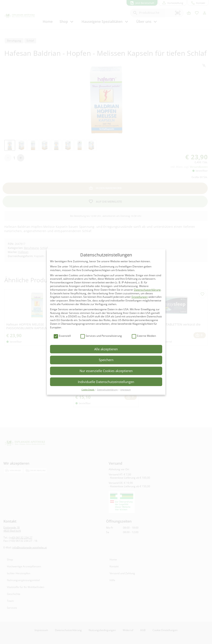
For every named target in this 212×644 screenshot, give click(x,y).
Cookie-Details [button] (88, 390)
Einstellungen (140, 297)
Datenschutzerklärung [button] (108, 390)
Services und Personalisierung (101, 336)
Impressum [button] (126, 390)
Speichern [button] (106, 360)
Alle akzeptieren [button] (106, 349)
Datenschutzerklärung (147, 290)
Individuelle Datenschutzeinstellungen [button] (106, 382)
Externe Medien (144, 336)
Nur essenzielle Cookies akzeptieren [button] (106, 371)
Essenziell (62, 336)
